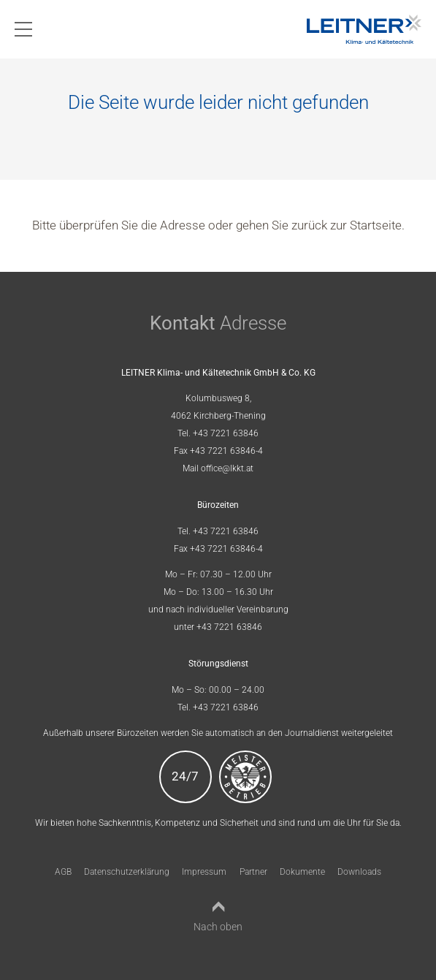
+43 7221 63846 (226, 433)
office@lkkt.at (227, 468)
